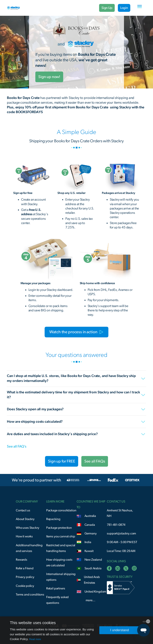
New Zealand (93, 560)
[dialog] (76, 630)
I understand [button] (120, 630)
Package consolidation (61, 510)
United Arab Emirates (92, 580)
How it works (24, 536)
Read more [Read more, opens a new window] (35, 639)
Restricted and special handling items (61, 548)
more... (91, 600)
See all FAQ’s (17, 447)
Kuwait (89, 551)
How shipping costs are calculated (59, 563)
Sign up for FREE (62, 461)
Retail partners (56, 588)
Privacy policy (25, 577)
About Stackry (25, 519)
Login (124, 8)
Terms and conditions (30, 595)
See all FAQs (95, 461)
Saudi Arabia (93, 568)
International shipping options (61, 577)
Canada (90, 525)
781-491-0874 (116, 525)
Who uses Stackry (28, 528)
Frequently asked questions (58, 600)
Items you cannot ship (61, 536)
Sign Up (107, 8)
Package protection (59, 528)
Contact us (23, 510)
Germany (91, 533)
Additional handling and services (29, 548)
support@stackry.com (121, 533)
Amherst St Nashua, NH (120, 513)
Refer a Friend (25, 568)
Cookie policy (25, 586)
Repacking (53, 519)
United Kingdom (95, 592)
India (88, 542)
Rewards (22, 560)
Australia (90, 516)
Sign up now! (49, 77)
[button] (140, 8)
